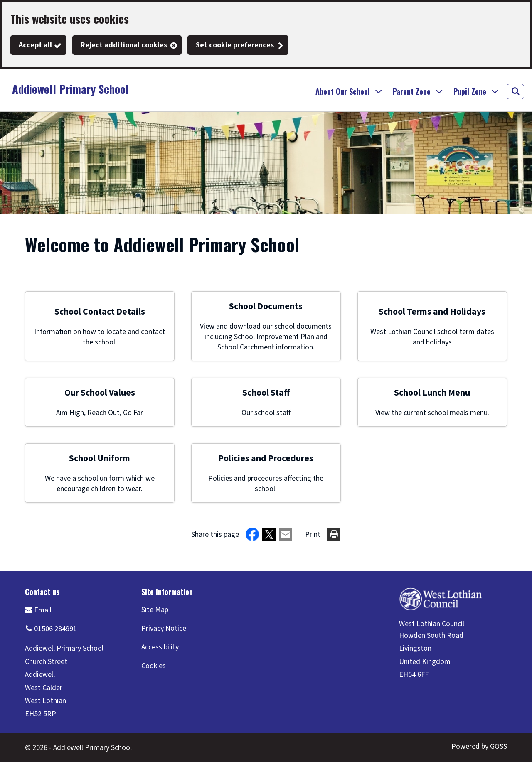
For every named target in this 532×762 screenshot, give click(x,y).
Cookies (154, 666)
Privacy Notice (164, 628)
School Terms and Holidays (432, 312)
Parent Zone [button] (412, 91)
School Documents (266, 306)
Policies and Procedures (266, 458)
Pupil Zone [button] (470, 91)
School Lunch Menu (432, 393)
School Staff (266, 393)
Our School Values (100, 393)
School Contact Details (100, 312)
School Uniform (100, 458)
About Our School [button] (343, 91)
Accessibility (160, 647)
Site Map (155, 610)
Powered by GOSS (479, 746)
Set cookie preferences (235, 45)
